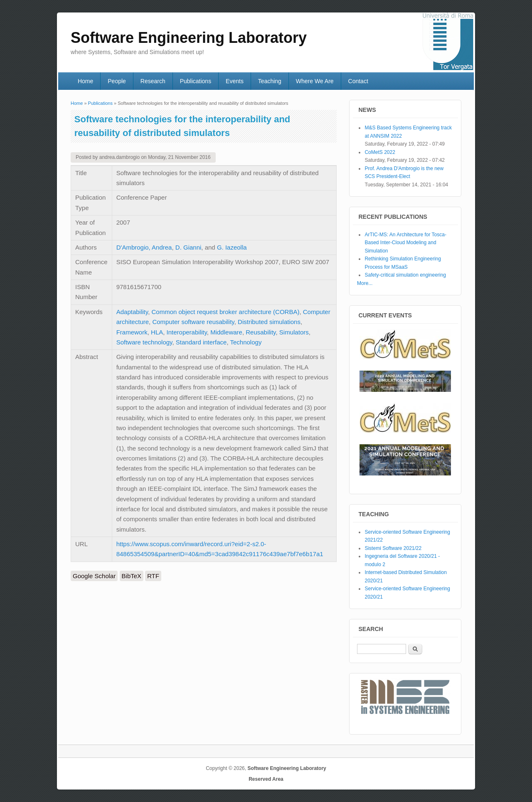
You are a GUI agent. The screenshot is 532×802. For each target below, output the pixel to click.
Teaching (270, 81)
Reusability (261, 332)
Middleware (226, 332)
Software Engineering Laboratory (287, 768)
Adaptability (132, 312)
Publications (196, 81)
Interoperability (187, 332)
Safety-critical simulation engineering (405, 275)
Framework (132, 332)
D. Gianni (188, 247)
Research (153, 81)
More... (365, 283)
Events (235, 81)
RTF (153, 576)
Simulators (294, 332)
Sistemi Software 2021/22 (393, 548)
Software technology (144, 342)
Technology (246, 342)
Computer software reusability (193, 322)
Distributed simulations (269, 322)
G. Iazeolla (232, 247)
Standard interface (201, 342)
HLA (157, 332)
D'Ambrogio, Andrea (144, 247)
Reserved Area (266, 779)
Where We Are (315, 81)
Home (85, 81)
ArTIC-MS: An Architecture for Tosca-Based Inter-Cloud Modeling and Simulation (405, 243)
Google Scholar (94, 576)
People (117, 81)
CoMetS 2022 (380, 152)
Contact (358, 81)
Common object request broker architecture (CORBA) (225, 312)
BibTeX (132, 576)
